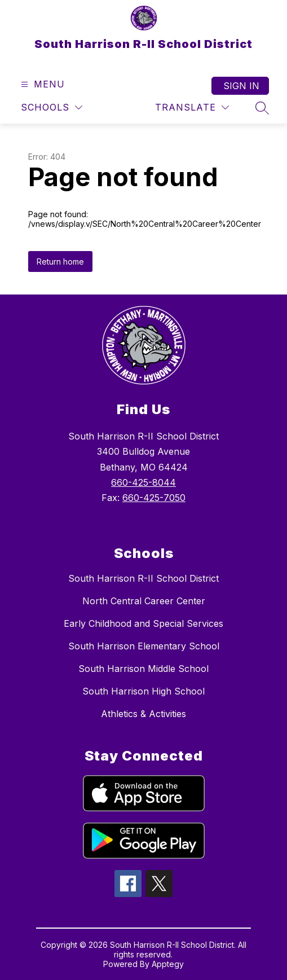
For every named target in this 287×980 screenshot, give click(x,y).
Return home (60, 262)
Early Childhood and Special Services (143, 623)
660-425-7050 (154, 498)
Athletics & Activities (143, 714)
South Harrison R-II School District (143, 578)
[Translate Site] (192, 107)
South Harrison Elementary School (144, 646)
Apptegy (168, 964)
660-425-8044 (143, 482)
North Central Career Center (144, 601)
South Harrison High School (143, 691)
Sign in (241, 86)
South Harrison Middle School (143, 669)
